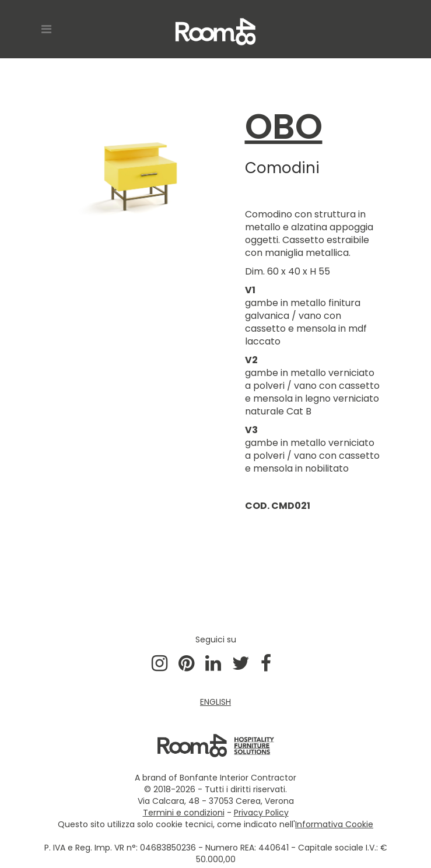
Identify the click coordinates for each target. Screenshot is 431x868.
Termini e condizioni (184, 813)
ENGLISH (215, 702)
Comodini (282, 168)
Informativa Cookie (334, 824)
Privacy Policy (261, 813)
